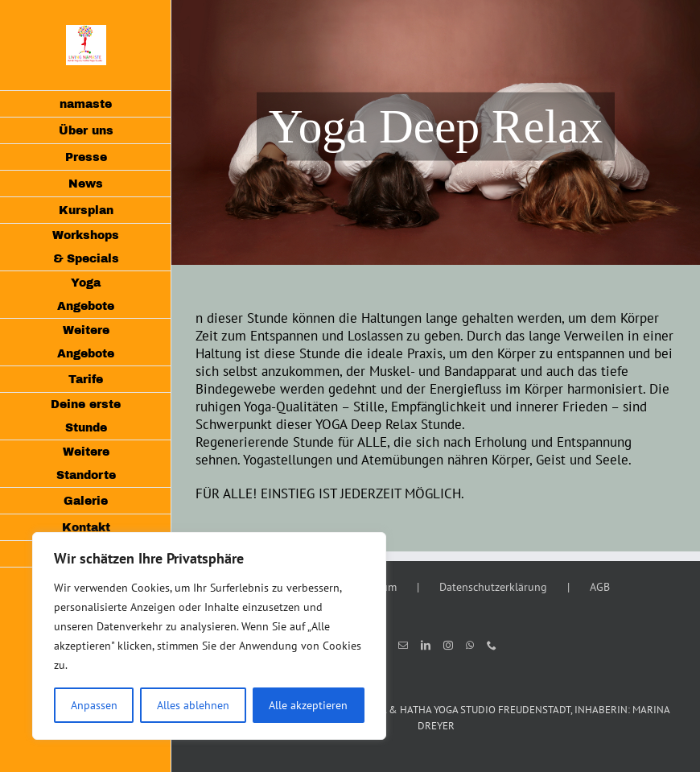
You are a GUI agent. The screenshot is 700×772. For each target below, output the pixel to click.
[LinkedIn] (426, 646)
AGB (600, 587)
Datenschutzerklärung (493, 587)
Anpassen (94, 705)
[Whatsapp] (470, 646)
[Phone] (492, 646)
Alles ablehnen (193, 705)
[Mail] (403, 646)
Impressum (370, 587)
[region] (209, 636)
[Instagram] (448, 646)
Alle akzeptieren (308, 705)
